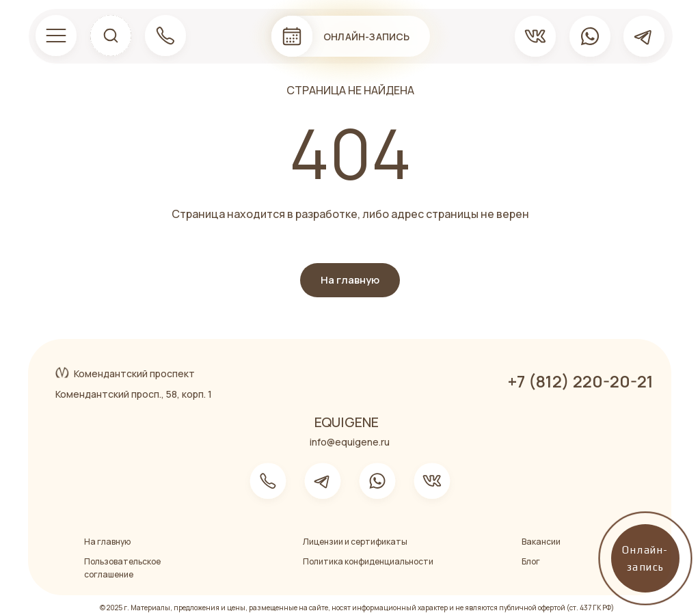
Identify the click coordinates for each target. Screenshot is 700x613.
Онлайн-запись (367, 37)
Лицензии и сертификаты (355, 542)
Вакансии (541, 542)
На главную (107, 542)
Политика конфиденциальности (368, 561)
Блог (531, 561)
